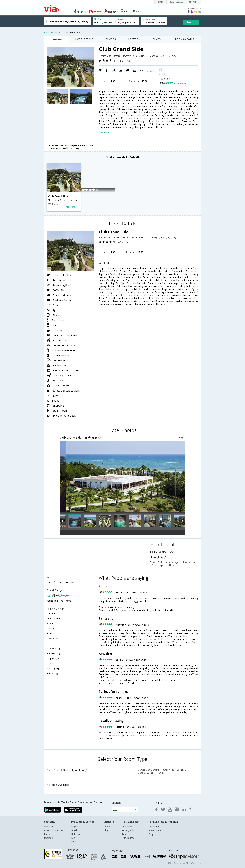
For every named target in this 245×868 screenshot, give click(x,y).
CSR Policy (127, 827)
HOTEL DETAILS (84, 39)
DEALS (160, 2)
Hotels (75, 830)
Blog (106, 830)
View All (150, 71)
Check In (98, 19)
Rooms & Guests (149, 20)
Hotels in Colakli (52, 33)
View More (104, 133)
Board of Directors (54, 830)
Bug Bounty (128, 838)
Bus (73, 838)
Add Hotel (154, 827)
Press (47, 834)
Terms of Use (129, 834)
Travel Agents (156, 830)
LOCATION (134, 39)
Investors (49, 838)
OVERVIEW (57, 39)
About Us (49, 827)
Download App (176, 2)
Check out (122, 19)
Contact (108, 827)
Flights (75, 827)
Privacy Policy (129, 830)
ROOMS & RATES (185, 39)
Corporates (154, 834)
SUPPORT (193, 2)
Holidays (76, 834)
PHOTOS (111, 39)
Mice (74, 842)
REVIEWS (158, 39)
